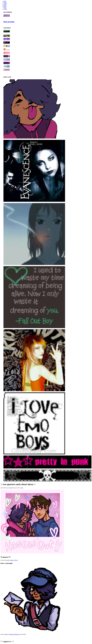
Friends (5, 4)
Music (5, 5)
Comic (5, 2)
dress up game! (9, 22)
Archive (5, 9)
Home (5, 1)
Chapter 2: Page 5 (14, 560)
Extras (5, 6)
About (5, 8)
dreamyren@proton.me (14, 634)
